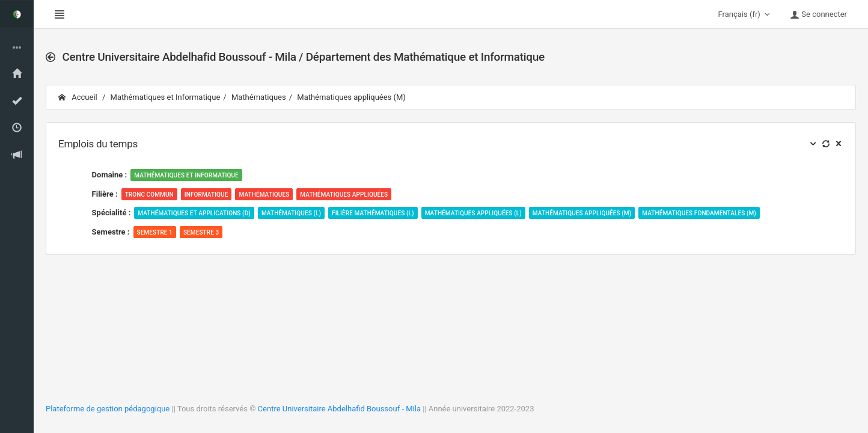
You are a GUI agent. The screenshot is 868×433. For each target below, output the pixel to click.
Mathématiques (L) (291, 213)
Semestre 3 (201, 232)
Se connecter (818, 14)
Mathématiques (259, 97)
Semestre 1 (155, 232)
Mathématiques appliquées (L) (473, 213)
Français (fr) (745, 14)
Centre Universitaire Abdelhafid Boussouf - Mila (339, 409)
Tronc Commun (149, 195)
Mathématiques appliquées (344, 195)
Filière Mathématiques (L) (373, 213)
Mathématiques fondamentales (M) (699, 213)
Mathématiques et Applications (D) (194, 213)
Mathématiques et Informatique (166, 97)
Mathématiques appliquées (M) (351, 97)
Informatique (206, 195)
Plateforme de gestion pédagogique (108, 409)
